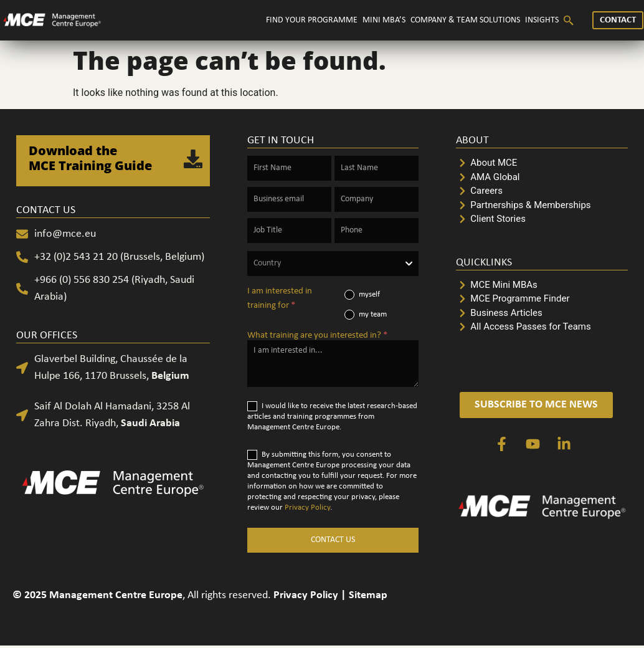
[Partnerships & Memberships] (542, 205)
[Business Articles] (542, 313)
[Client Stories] (542, 219)
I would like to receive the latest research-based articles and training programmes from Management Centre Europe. (332, 416)
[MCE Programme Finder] (542, 299)
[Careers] (542, 191)
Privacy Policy (307, 507)
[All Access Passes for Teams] (542, 327)
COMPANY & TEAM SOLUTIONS (465, 20)
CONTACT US (333, 540)
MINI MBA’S (384, 20)
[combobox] (333, 264)
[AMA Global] (542, 177)
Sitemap (368, 595)
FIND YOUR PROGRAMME (312, 20)
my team (366, 315)
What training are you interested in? (317, 336)
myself (362, 295)
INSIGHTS (542, 20)
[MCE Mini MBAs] (542, 285)
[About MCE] (542, 163)
